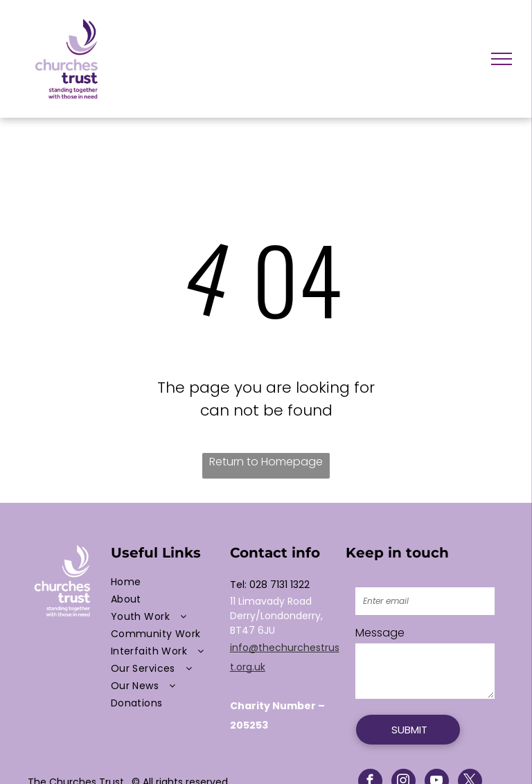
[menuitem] (167, 582)
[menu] (502, 59)
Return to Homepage (266, 462)
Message (380, 633)
